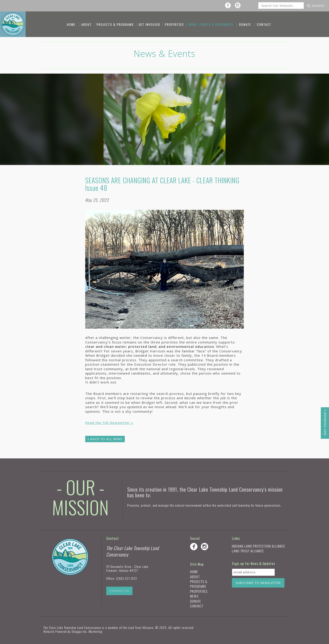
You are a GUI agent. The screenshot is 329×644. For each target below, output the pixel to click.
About (87, 24)
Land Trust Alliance (248, 551)
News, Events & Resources (211, 24)
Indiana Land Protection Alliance (259, 546)
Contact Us (119, 591)
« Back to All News (105, 439)
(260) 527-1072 (127, 578)
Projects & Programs (115, 24)
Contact (264, 24)
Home (71, 24)
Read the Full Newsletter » (109, 423)
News (194, 596)
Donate (245, 24)
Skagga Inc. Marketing (87, 631)
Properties (174, 24)
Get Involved (149, 24)
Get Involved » (325, 422)
